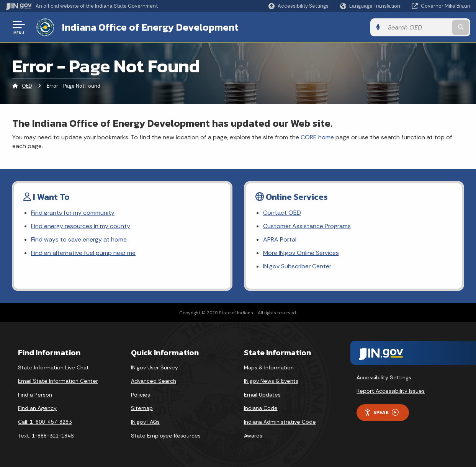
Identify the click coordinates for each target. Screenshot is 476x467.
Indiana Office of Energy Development (150, 27)
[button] (299, 6)
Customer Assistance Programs (307, 226)
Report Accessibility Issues (391, 391)
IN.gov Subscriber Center (297, 266)
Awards (253, 436)
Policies (141, 395)
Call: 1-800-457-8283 (45, 422)
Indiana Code (261, 408)
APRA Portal (280, 239)
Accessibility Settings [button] (384, 377)
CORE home (317, 137)
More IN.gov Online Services (301, 253)
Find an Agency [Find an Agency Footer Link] (37, 408)
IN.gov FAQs (145, 422)
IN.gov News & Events (271, 381)
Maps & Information (269, 367)
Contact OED (282, 213)
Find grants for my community (73, 213)
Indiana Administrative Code (280, 422)
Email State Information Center (58, 381)
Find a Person (35, 395)
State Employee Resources (166, 436)
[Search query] (418, 27)
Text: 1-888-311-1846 (46, 436)
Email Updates (262, 395)
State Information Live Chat (53, 367)
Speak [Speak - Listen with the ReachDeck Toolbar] (381, 412)
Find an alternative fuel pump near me (83, 253)
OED (27, 86)
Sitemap (142, 408)
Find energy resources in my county (81, 226)
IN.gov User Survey (155, 367)
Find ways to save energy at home (79, 239)
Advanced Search (154, 381)
